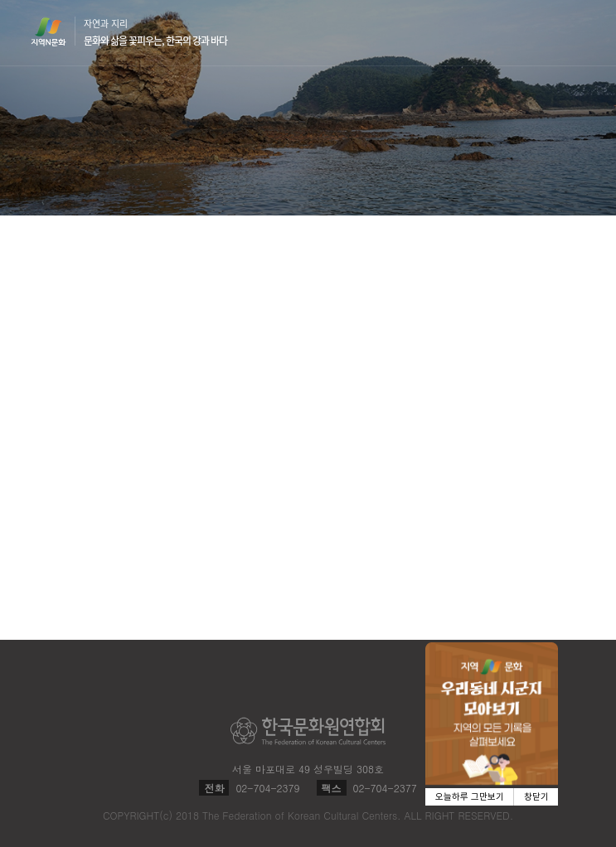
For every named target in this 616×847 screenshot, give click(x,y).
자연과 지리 (155, 32)
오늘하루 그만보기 (470, 797)
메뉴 (575, 32)
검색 (544, 33)
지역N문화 (57, 31)
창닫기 (536, 797)
